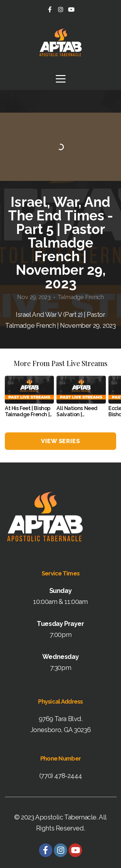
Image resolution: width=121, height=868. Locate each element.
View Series (60, 441)
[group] (29, 399)
